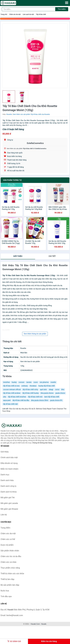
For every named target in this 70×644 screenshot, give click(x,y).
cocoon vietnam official (12, 389)
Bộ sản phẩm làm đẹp (10, 585)
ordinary (25, 386)
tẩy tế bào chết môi (35, 397)
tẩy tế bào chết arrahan (12, 393)
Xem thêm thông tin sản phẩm (35, 334)
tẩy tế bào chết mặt (10, 404)
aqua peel (7, 400)
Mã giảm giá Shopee (9, 509)
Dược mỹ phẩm (7, 545)
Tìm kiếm (62, 9)
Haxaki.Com (35, 624)
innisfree (6, 382)
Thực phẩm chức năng (10, 568)
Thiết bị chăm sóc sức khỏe (12, 574)
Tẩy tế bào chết (41, 14)
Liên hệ (4, 515)
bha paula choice (47, 393)
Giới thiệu (18, 256)
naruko (29, 382)
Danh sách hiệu (7, 480)
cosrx (36, 382)
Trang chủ (4, 14)
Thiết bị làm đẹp (7, 579)
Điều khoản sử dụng (9, 463)
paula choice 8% (56, 400)
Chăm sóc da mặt (15, 14)
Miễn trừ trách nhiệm (9, 469)
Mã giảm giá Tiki (8, 498)
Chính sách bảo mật (9, 457)
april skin (43, 389)
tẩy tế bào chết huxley (31, 393)
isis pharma (44, 382)
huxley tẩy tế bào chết (47, 386)
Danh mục (5, 475)
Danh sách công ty (8, 486)
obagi (51, 389)
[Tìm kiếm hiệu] (29, 9)
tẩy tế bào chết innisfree (17, 397)
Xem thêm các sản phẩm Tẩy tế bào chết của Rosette (31, 114)
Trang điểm (5, 528)
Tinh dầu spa (6, 596)
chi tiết (52, 256)
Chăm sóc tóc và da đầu (11, 556)
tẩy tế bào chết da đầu (21, 400)
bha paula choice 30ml (40, 400)
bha (63, 389)
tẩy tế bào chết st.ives (11, 386)
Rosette (9, 114)
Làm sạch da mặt (28, 14)
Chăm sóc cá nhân (9, 562)
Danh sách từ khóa (9, 492)
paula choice (60, 393)
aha (5, 397)
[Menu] (67, 3)
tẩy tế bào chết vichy (30, 389)
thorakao (33, 386)
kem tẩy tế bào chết (52, 397)
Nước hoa (5, 591)
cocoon (21, 382)
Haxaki (44, 624)
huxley (14, 382)
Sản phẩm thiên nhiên (10, 551)
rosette (53, 382)
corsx (57, 389)
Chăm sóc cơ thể (8, 539)
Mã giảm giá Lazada (9, 503)
